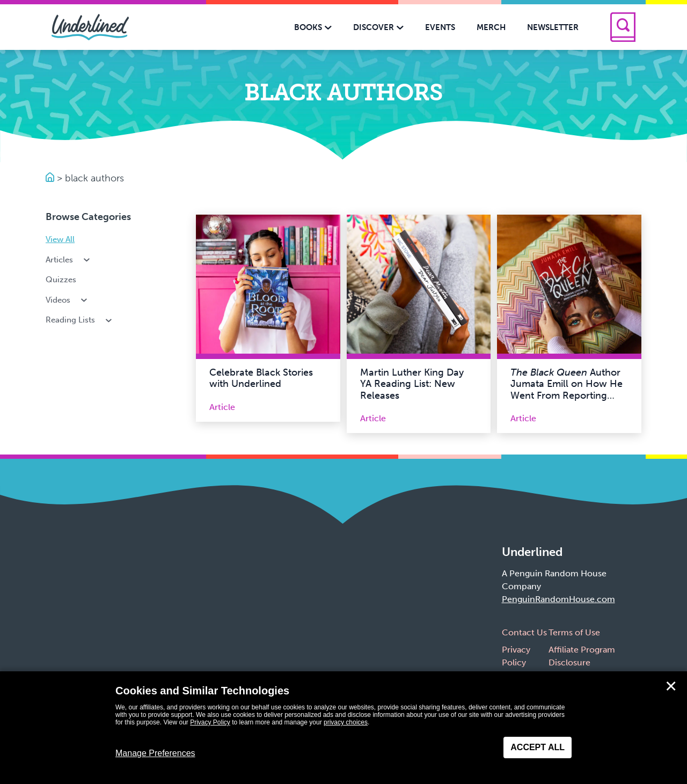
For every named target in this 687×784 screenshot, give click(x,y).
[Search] (623, 27)
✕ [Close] (671, 686)
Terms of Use (574, 632)
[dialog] (343, 728)
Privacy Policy (210, 722)
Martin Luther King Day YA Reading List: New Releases (412, 384)
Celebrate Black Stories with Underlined (261, 378)
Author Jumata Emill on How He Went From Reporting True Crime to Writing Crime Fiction (567, 395)
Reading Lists (80, 320)
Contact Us (524, 632)
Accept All (538, 747)
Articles (69, 260)
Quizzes (61, 280)
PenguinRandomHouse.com (558, 599)
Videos (67, 300)
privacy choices (346, 722)
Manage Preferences (155, 753)
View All (60, 239)
